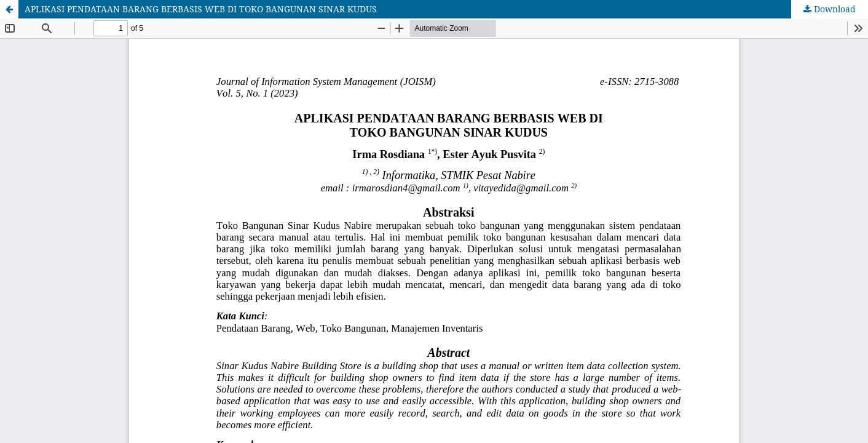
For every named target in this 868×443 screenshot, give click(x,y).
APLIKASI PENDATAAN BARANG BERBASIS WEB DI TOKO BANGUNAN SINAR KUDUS (201, 9)
